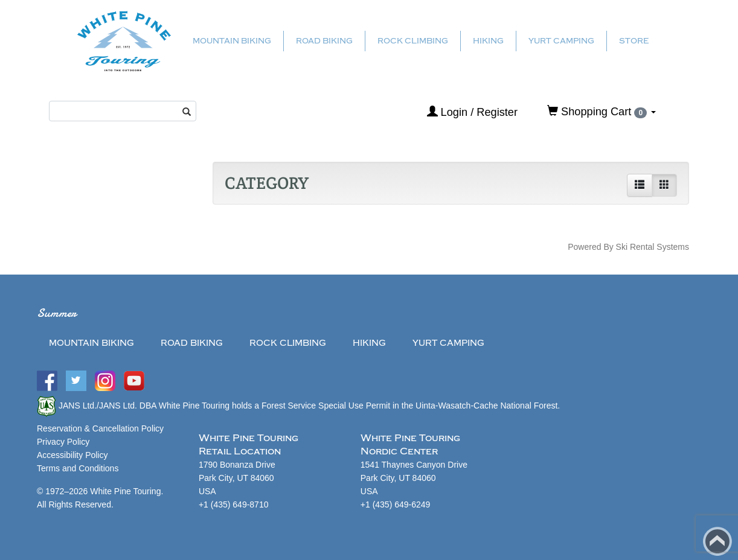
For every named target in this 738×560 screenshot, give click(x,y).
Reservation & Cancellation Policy (100, 428)
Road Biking (324, 41)
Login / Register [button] (472, 112)
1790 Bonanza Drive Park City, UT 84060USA (237, 478)
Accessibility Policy (72, 455)
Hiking (488, 41)
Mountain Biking (232, 41)
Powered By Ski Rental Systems (628, 247)
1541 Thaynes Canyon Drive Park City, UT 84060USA (414, 478)
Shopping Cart (602, 112)
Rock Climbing (413, 41)
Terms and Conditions (78, 468)
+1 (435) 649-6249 (396, 504)
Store (634, 41)
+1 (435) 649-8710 (234, 504)
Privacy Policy (63, 442)
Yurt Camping (561, 41)
